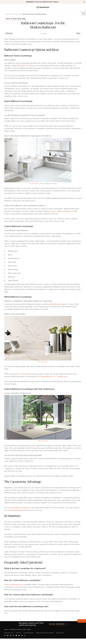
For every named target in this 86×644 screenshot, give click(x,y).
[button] (25, 636)
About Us (6, 629)
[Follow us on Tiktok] (22, 635)
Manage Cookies (60, 633)
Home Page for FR (10, 14)
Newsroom (19, 629)
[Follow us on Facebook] (5, 635)
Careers (24, 629)
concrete (53, 211)
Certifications (13, 629)
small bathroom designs (58, 304)
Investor (29, 629)
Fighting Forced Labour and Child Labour (45, 633)
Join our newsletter (58, 624)
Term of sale (18, 633)
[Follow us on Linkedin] (19, 635)
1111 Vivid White (24, 374)
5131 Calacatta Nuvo (34, 184)
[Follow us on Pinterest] (13, 635)
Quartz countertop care (13, 585)
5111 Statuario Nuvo (43, 362)
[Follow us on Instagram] (11, 635)
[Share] (84, 13)
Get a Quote (82, 621)
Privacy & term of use (9, 633)
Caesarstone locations (15, 510)
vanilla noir (70, 211)
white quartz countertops (26, 66)
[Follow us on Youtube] (16, 635)
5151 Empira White (43, 376)
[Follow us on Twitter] (8, 635)
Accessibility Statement (28, 633)
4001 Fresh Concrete (43, 441)
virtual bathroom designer (20, 508)
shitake (59, 211)
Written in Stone (18, 14)
